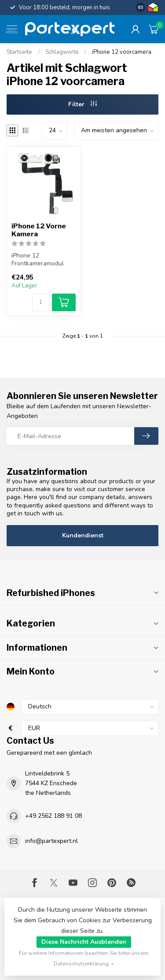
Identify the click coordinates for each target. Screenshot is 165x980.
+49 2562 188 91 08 (53, 816)
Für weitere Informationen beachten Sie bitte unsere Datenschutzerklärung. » (84, 958)
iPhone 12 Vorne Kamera (39, 230)
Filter (82, 104)
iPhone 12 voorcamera (122, 52)
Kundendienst (83, 535)
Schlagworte (62, 52)
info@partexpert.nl (51, 841)
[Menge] (41, 302)
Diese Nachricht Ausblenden (84, 942)
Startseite (19, 52)
